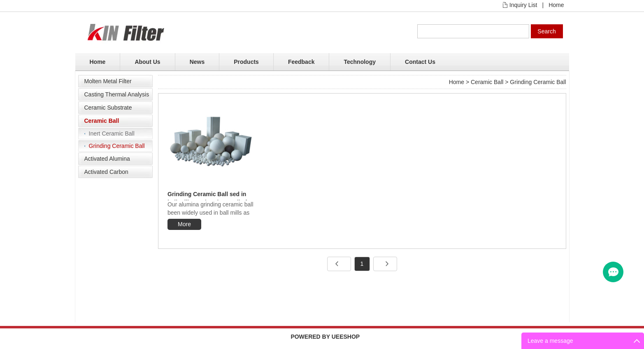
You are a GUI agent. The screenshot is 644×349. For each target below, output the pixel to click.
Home (556, 5)
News (197, 62)
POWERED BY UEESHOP (325, 337)
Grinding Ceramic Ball (117, 146)
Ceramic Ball (102, 121)
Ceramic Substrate (108, 108)
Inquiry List (523, 5)
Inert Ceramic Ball (112, 134)
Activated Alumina (107, 159)
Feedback (301, 62)
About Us (147, 62)
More (184, 224)
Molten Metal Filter (108, 81)
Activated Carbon (106, 172)
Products (246, 62)
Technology (360, 62)
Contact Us (420, 62)
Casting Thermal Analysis (117, 94)
